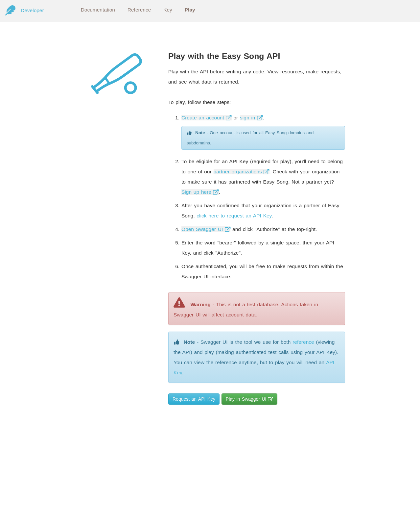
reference (303, 342)
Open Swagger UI (206, 229)
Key (168, 10)
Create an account (207, 118)
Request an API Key (194, 399)
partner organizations (242, 172)
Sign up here (200, 192)
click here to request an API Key (234, 216)
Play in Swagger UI (249, 399)
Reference (139, 10)
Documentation (98, 10)
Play (190, 10)
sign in (251, 118)
